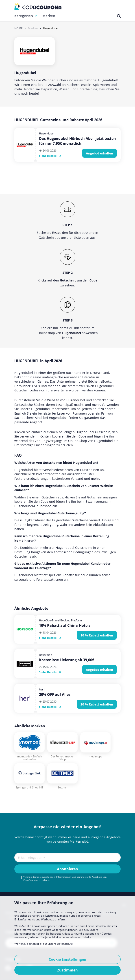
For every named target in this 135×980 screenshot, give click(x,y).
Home (19, 28)
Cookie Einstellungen (67, 959)
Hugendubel (51, 28)
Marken (49, 16)
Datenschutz (65, 944)
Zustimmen (67, 970)
